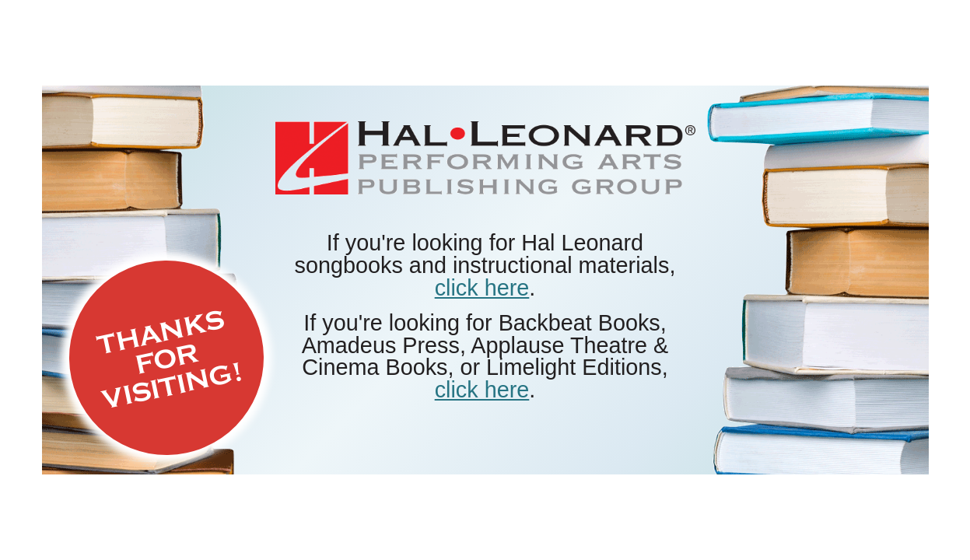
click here (482, 288)
